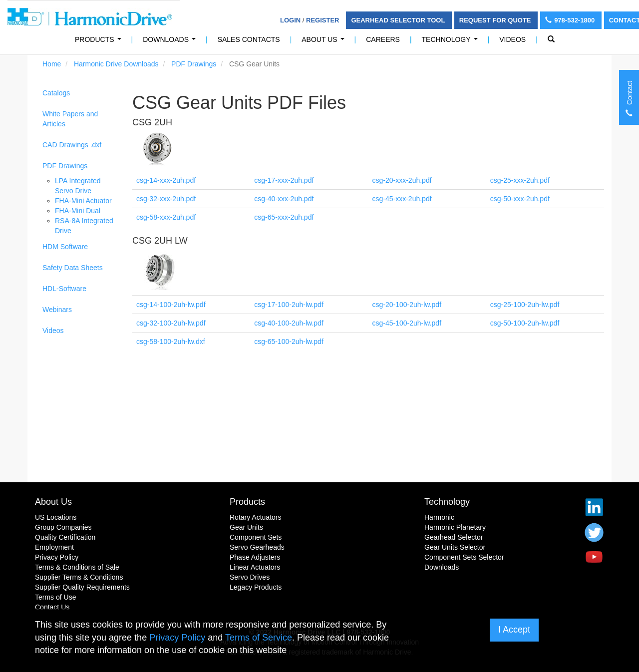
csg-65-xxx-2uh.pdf (284, 217)
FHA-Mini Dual (78, 211)
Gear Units (246, 527)
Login (290, 20)
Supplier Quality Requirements (82, 587)
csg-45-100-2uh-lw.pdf (407, 323)
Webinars (57, 310)
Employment (54, 547)
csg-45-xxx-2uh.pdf (402, 199)
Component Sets (256, 537)
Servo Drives (250, 577)
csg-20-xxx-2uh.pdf (402, 180)
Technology (452, 42)
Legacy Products (256, 587)
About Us (325, 42)
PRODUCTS (100, 42)
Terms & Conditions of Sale (77, 567)
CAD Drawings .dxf (72, 145)
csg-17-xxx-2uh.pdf (284, 180)
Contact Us (52, 607)
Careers (383, 39)
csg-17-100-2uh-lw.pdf (289, 305)
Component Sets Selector (464, 557)
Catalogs (56, 93)
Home (52, 64)
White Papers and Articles (70, 119)
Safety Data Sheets (73, 268)
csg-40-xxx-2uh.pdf (284, 199)
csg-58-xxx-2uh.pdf (166, 217)
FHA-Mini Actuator (83, 201)
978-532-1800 (571, 20)
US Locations (56, 517)
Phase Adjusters (255, 557)
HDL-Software (64, 289)
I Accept (514, 630)
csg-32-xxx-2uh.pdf (166, 199)
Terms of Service (259, 638)
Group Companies (63, 527)
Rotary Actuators (256, 517)
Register (322, 20)
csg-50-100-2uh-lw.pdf (525, 323)
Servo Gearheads (257, 547)
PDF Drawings (194, 64)
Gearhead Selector (454, 537)
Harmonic (439, 517)
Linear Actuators (255, 567)
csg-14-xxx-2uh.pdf (166, 180)
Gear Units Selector (455, 547)
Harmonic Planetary (455, 527)
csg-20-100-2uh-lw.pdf (407, 305)
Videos (512, 39)
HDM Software (65, 247)
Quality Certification (65, 537)
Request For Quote (496, 20)
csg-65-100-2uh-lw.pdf (289, 341)
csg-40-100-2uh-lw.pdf (289, 323)
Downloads (171, 42)
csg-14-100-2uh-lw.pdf (171, 305)
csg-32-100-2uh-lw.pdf (171, 323)
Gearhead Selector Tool (399, 20)
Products (247, 502)
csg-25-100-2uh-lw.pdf (525, 305)
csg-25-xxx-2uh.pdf (520, 180)
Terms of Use (55, 597)
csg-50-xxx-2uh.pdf (520, 199)
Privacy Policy (57, 557)
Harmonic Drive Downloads (116, 64)
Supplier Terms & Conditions (79, 577)
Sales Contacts (249, 39)
